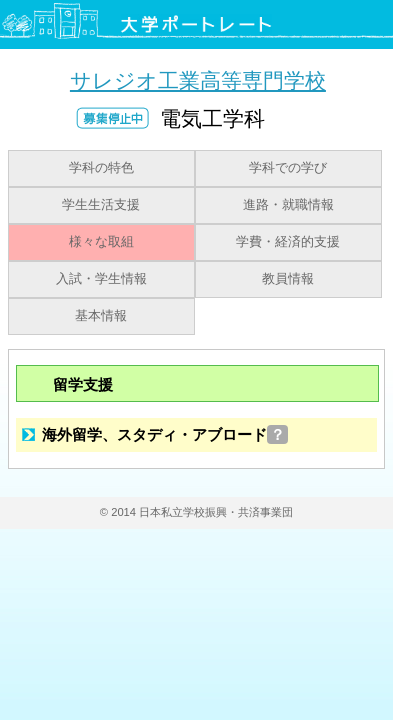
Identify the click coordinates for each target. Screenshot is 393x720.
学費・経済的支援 (288, 242)
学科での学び (288, 168)
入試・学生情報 (101, 279)
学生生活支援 (101, 205)
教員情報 (288, 279)
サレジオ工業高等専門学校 (198, 80)
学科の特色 (101, 168)
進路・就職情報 (288, 205)
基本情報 (101, 316)
